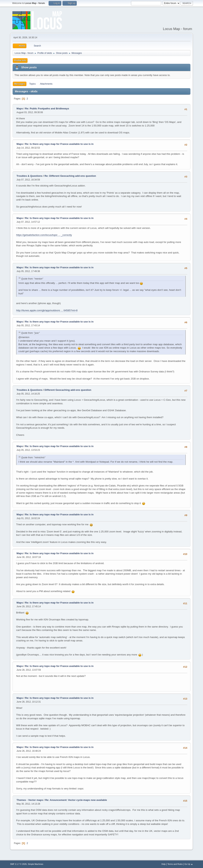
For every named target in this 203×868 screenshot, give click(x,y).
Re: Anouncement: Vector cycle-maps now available (76, 800)
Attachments (46, 84)
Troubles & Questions (29, 176)
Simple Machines (35, 864)
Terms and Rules (175, 864)
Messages (20, 84)
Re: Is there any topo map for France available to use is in (59, 144)
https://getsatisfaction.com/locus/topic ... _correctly (44, 235)
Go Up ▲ (189, 864)
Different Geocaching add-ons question (68, 390)
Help (163, 864)
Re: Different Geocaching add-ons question (70, 176)
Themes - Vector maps (30, 800)
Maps (20, 109)
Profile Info (20, 60)
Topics (32, 84)
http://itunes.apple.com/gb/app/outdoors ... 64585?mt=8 (47, 310)
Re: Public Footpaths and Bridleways (47, 109)
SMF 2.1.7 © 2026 (18, 864)
